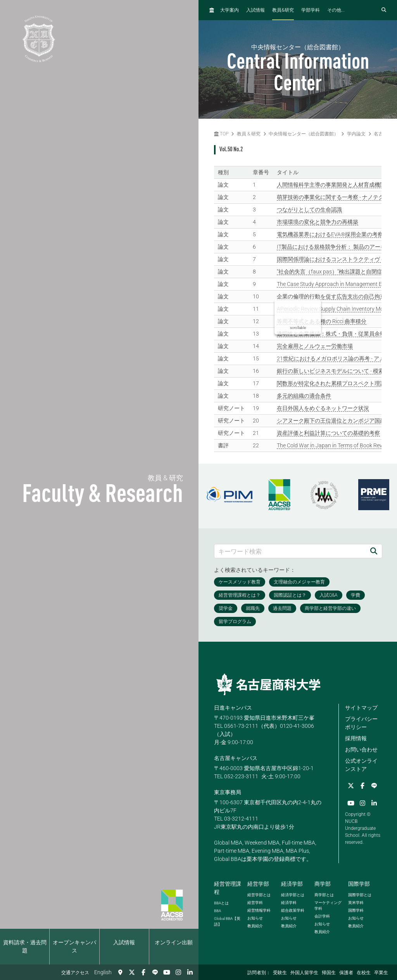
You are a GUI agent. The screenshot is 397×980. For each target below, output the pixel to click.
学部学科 (311, 10)
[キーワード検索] (290, 551)
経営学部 (258, 884)
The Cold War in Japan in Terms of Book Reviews (335, 445)
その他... (336, 10)
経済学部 (292, 884)
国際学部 (359, 884)
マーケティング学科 (328, 906)
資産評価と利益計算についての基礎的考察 (328, 433)
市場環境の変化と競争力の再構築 (318, 222)
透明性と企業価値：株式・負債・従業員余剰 (331, 334)
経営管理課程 (228, 888)
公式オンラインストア (361, 765)
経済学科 (289, 903)
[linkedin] (190, 972)
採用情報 (356, 738)
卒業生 (381, 973)
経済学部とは (293, 895)
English (103, 972)
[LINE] (155, 972)
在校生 (364, 973)
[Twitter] (132, 972)
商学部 (323, 884)
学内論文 (356, 134)
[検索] (374, 551)
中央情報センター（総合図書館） (304, 134)
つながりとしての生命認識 (309, 210)
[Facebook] (143, 972)
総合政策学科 (293, 910)
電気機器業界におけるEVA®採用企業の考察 (330, 234)
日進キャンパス (233, 708)
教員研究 (283, 10)
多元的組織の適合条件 (304, 396)
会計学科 (322, 916)
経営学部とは (259, 895)
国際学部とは (360, 895)
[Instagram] (178, 972)
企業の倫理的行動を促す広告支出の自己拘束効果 (337, 296)
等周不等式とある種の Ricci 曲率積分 (322, 321)
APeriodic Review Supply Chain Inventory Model (334, 309)
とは (221, 903)
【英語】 (227, 921)
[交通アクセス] (120, 972)
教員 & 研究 (249, 134)
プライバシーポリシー (361, 723)
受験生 (280, 973)
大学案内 (230, 10)
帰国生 (329, 973)
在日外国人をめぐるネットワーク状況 (323, 408)
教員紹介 (255, 926)
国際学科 (356, 910)
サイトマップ (361, 708)
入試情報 (124, 942)
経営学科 (255, 903)
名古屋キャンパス (236, 758)
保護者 (346, 973)
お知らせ (255, 918)
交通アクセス (75, 973)
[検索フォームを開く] (384, 10)
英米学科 (356, 903)
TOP (221, 134)
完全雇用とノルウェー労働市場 (315, 346)
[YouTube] (167, 972)
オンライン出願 (174, 942)
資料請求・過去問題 (25, 946)
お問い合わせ (361, 750)
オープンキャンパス (74, 946)
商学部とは (324, 895)
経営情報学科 (259, 910)
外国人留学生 (304, 973)
